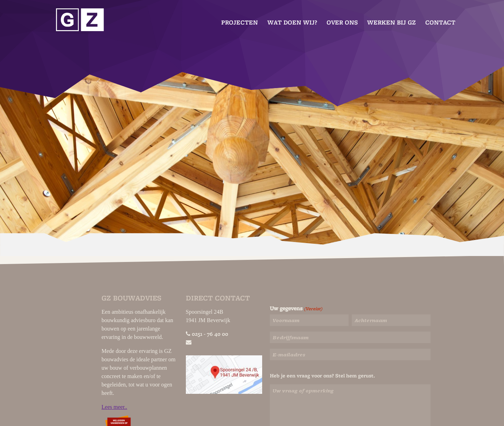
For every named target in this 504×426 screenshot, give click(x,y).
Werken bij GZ (391, 23)
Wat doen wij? (292, 23)
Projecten (240, 23)
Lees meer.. (114, 407)
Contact (440, 23)
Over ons (342, 23)
